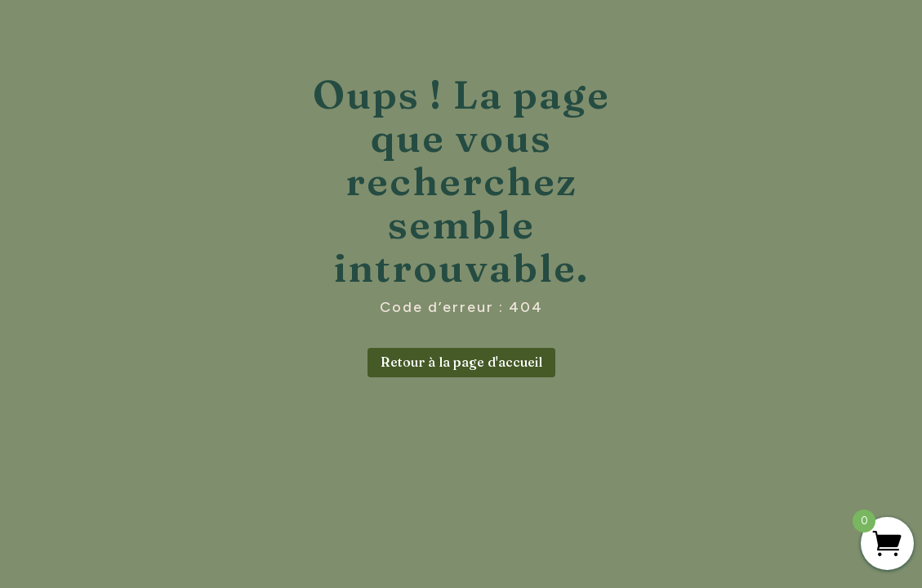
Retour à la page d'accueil (461, 362)
